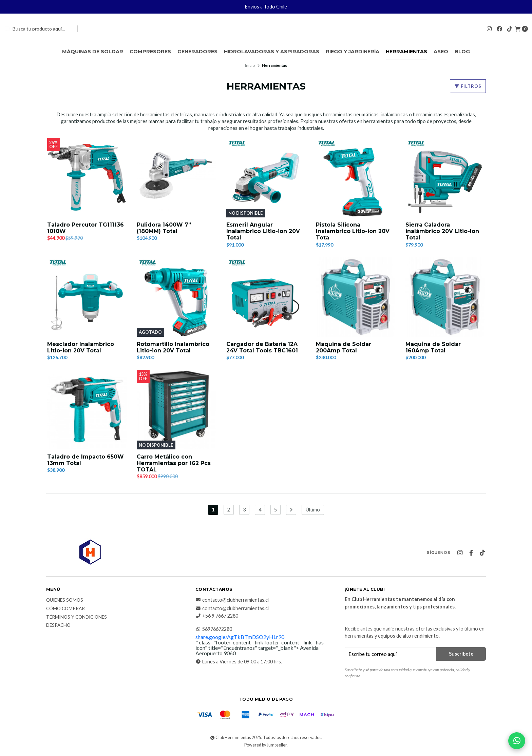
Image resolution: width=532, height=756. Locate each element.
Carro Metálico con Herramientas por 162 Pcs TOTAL (174, 463)
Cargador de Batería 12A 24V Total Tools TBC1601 (262, 347)
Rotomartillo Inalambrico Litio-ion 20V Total (173, 347)
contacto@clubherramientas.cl (232, 600)
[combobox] (38, 29)
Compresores (150, 52)
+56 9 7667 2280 (217, 616)
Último (313, 510)
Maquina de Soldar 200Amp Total (344, 347)
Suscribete (461, 654)
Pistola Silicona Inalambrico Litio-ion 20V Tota (353, 231)
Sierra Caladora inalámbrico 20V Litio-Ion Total (442, 231)
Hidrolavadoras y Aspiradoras (272, 52)
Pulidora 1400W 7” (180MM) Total (164, 228)
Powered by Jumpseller (265, 745)
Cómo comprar (65, 609)
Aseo (441, 52)
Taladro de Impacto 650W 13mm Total (85, 460)
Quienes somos (65, 601)
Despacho (58, 626)
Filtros (468, 86)
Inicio (250, 65)
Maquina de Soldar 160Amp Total (433, 347)
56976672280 (214, 629)
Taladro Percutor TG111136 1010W (85, 228)
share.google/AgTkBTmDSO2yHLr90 (240, 637)
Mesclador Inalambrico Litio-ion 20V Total (81, 347)
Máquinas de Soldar (93, 52)
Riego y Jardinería (353, 52)
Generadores (197, 52)
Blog (462, 52)
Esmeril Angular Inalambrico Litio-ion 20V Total (263, 231)
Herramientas (406, 52)
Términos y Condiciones (77, 617)
